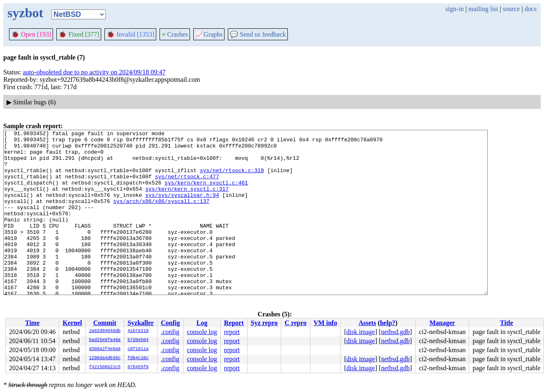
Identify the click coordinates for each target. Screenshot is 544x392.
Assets (367, 323)
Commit (105, 323)
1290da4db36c (105, 358)
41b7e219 (138, 331)
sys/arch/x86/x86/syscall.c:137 (161, 216)
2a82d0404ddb (105, 331)
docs (531, 9)
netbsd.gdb (396, 332)
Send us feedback (258, 34)
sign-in (454, 9)
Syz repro (264, 323)
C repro (295, 323)
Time (32, 323)
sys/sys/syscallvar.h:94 (182, 208)
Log (202, 323)
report (232, 332)
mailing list (483, 9)
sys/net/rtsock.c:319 (232, 179)
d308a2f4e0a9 (105, 349)
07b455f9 (138, 367)
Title (507, 323)
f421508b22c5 (105, 367)
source (512, 9)
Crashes (175, 34)
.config (170, 332)
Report (234, 323)
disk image (361, 332)
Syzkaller (141, 323)
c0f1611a (138, 349)
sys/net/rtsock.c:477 (187, 186)
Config (170, 323)
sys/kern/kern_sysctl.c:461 (206, 194)
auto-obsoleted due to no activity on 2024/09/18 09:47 (94, 72)
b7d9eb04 (138, 340)
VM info (325, 323)
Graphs (209, 34)
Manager (442, 323)
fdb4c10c (138, 358)
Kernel (72, 323)
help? (388, 323)
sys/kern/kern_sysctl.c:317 (187, 201)
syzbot (25, 13)
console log (202, 332)
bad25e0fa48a (105, 340)
